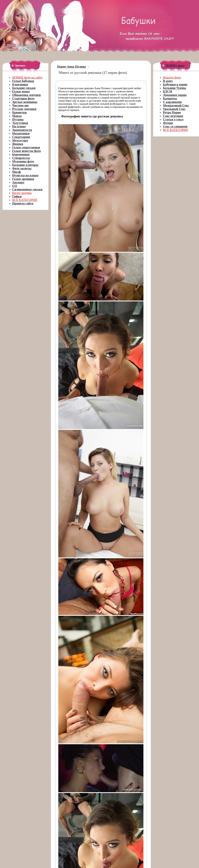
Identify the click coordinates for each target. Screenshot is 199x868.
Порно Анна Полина (72, 67)
